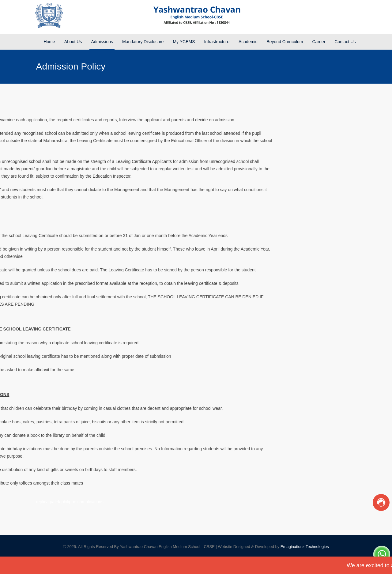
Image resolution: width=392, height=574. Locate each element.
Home (49, 42)
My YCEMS (184, 42)
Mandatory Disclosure (143, 42)
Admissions (102, 42)
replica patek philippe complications (70, 502)
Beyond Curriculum (285, 42)
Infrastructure (217, 42)
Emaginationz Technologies (305, 547)
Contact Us (345, 42)
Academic (248, 42)
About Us (73, 42)
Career (319, 42)
